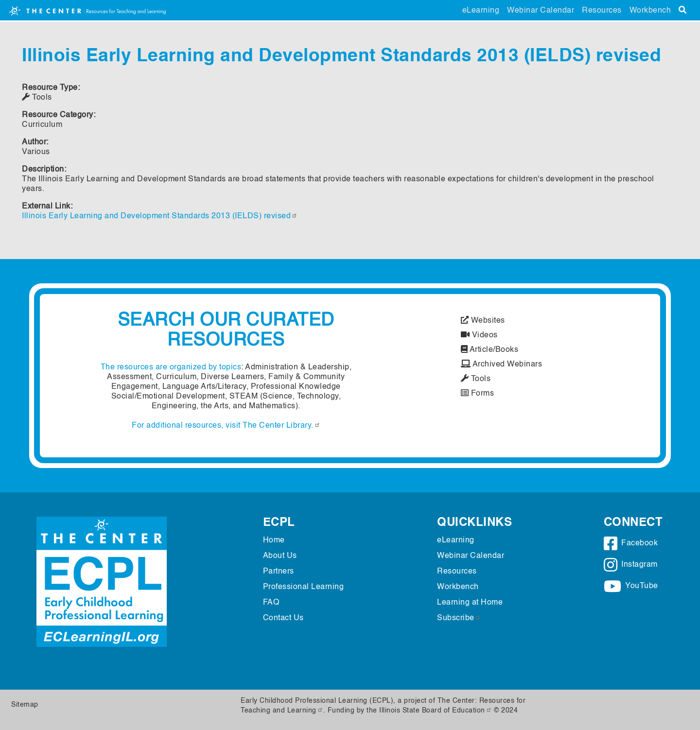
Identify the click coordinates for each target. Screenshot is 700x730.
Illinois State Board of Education (436, 711)
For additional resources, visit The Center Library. (226, 426)
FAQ (271, 603)
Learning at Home (470, 603)
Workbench (650, 11)
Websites (483, 321)
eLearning (481, 11)
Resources (602, 11)
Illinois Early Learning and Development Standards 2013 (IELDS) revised (160, 216)
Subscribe (459, 618)
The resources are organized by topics (171, 367)
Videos (479, 335)
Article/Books (490, 350)
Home (274, 540)
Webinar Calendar (541, 11)
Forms (478, 394)
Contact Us (283, 618)
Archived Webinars (502, 365)
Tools (476, 379)
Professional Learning (304, 587)
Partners (279, 572)
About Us (280, 556)
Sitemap (25, 705)
